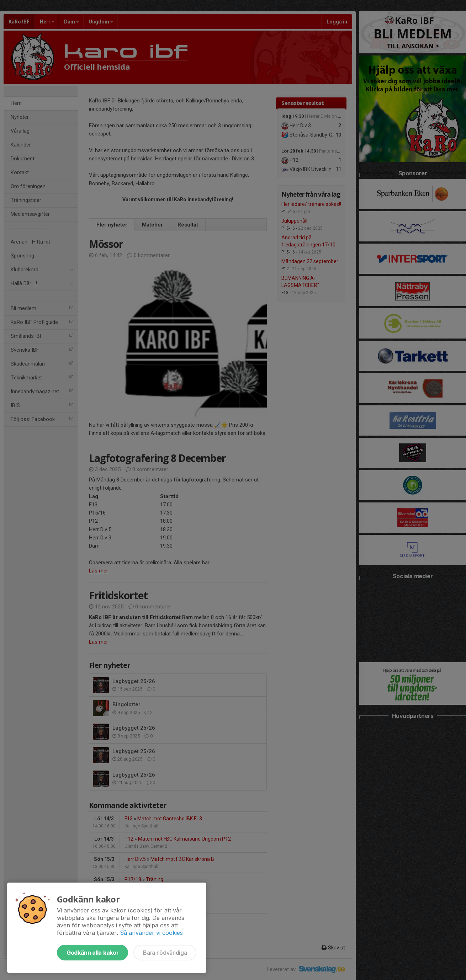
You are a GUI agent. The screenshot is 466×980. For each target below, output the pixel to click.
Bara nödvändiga (165, 953)
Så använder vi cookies (151, 933)
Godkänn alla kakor (92, 953)
